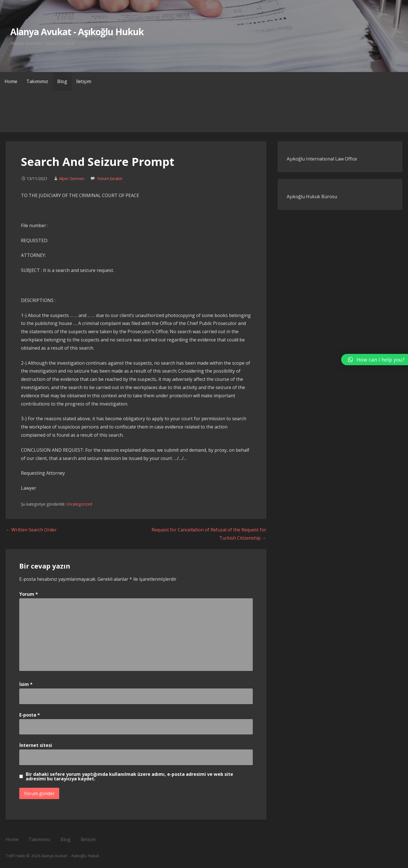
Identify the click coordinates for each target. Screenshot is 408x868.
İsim (26, 684)
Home (11, 81)
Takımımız (37, 81)
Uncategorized (79, 504)
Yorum (29, 594)
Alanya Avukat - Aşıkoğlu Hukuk (77, 32)
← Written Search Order (31, 530)
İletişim (84, 81)
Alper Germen (72, 179)
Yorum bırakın (110, 179)
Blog (62, 81)
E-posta (30, 715)
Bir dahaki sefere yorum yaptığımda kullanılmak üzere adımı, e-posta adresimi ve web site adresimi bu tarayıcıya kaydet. (129, 776)
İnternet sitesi (36, 745)
